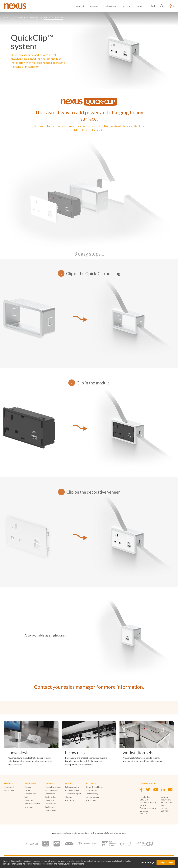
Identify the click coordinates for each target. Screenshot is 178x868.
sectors (126, 6)
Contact (69, 797)
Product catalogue (53, 787)
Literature (49, 800)
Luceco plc (102, 833)
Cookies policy (92, 794)
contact (140, 6)
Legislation (29, 800)
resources (95, 6)
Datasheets (50, 794)
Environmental (31, 794)
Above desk (9, 787)
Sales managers (72, 787)
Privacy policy (91, 790)
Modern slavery (92, 797)
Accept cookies (166, 863)
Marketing (70, 800)
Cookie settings (147, 863)
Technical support (73, 794)
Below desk (9, 790)
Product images (52, 790)
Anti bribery (91, 800)
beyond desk (33, 18)
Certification (50, 797)
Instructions (50, 804)
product (80, 6)
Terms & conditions (94, 787)
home (7, 18)
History (28, 787)
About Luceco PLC (33, 804)
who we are (111, 6)
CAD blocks (50, 807)
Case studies (51, 810)
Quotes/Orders (72, 790)
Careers (28, 790)
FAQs (27, 797)
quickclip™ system (54, 17)
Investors (29, 807)
